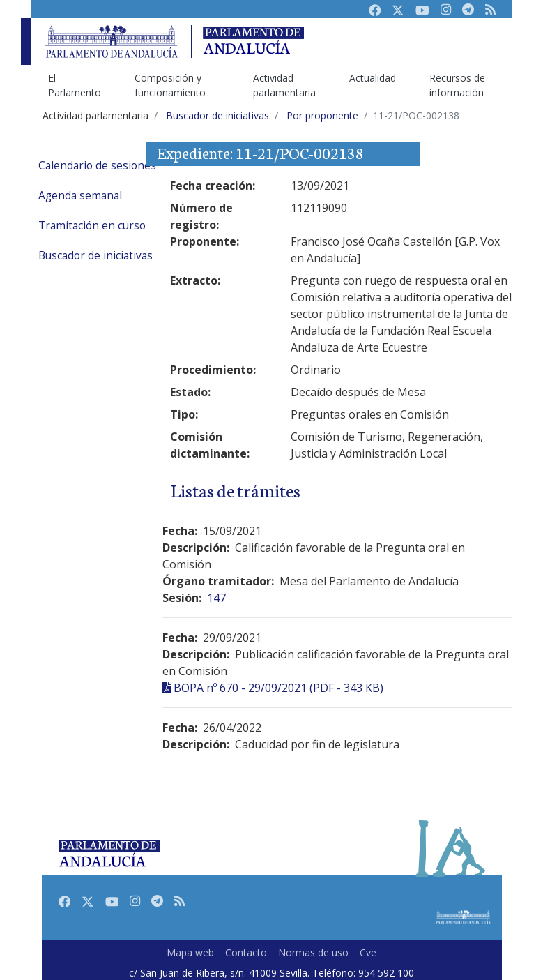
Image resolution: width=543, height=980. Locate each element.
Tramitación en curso (92, 226)
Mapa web (190, 952)
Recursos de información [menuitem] (457, 85)
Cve (368, 952)
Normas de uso (313, 952)
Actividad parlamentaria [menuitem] (284, 85)
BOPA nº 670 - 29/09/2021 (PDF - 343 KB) (278, 688)
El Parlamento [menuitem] (75, 85)
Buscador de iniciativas (95, 256)
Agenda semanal (80, 196)
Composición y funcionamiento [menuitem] (170, 85)
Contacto (246, 952)
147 (216, 598)
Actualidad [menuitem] (373, 78)
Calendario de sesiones (97, 166)
